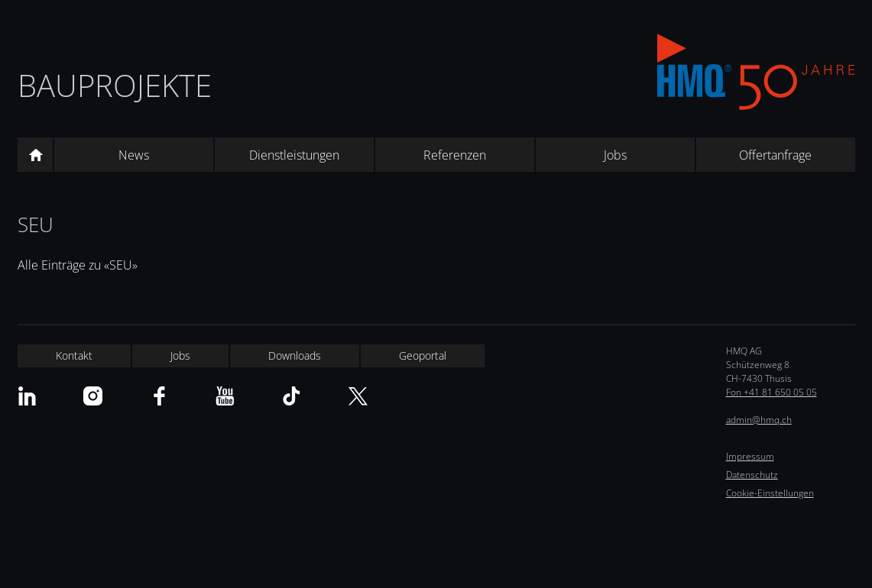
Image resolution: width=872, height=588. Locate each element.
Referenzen (455, 155)
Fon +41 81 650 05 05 (772, 392)
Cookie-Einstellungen (770, 493)
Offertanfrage (775, 155)
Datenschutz (752, 475)
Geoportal (423, 355)
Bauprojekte (115, 85)
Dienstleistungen (294, 155)
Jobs (615, 155)
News (134, 155)
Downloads (295, 355)
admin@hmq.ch (759, 420)
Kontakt (74, 355)
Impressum (750, 456)
